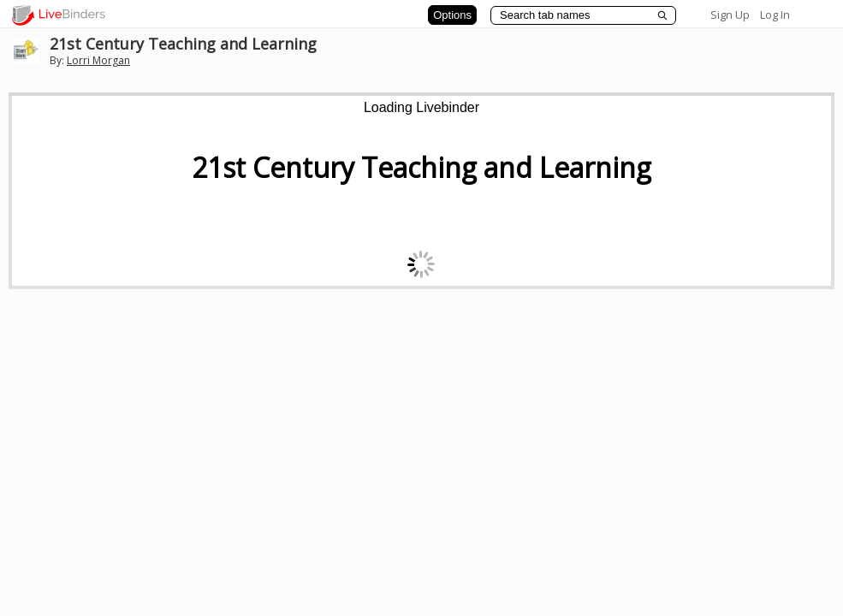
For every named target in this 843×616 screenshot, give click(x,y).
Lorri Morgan (98, 60)
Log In (775, 15)
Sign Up (730, 15)
